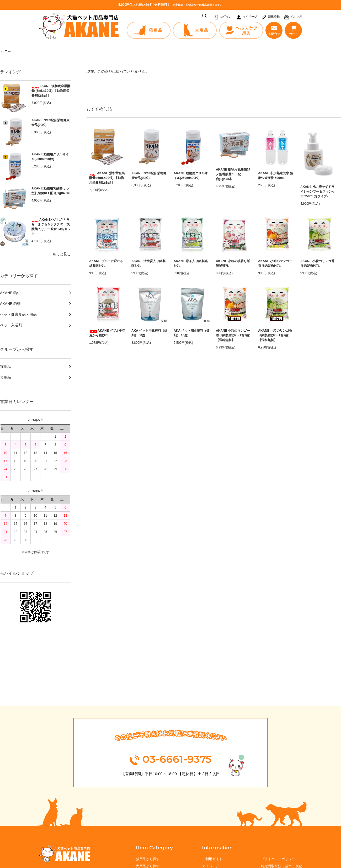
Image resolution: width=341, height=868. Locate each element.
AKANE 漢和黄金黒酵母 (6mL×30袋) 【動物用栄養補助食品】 (51, 91)
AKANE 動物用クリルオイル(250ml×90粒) (50, 157)
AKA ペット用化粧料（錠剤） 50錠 (149, 333)
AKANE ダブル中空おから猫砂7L (107, 333)
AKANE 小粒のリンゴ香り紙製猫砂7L (317, 263)
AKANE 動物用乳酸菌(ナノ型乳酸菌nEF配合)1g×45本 (51, 191)
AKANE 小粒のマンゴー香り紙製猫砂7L (275, 263)
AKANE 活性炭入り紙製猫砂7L (148, 263)
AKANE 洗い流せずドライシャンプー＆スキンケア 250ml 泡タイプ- (318, 192)
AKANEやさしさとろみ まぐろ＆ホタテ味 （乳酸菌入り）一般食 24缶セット (51, 227)
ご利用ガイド (212, 859)
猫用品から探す (148, 859)
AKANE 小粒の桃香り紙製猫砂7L (233, 263)
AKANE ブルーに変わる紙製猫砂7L (106, 263)
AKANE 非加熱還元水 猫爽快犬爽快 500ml (276, 176)
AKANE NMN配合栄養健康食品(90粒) (50, 123)
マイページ (250, 17)
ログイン (226, 17)
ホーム (6, 51)
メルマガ (296, 17)
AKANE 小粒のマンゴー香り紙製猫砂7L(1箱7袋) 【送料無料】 (233, 335)
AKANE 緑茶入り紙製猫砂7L (191, 263)
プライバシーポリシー (278, 859)
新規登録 (274, 17)
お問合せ (274, 30)
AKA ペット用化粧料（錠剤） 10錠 (192, 333)
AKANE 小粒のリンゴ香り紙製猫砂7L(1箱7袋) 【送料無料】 (275, 335)
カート (293, 30)
